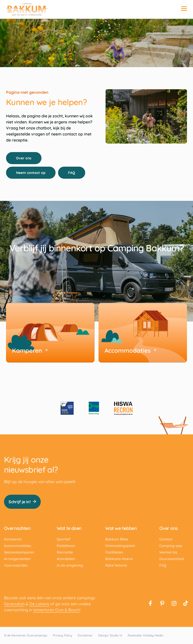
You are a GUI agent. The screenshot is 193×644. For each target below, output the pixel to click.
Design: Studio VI (110, 635)
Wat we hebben (121, 528)
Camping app (171, 546)
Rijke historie (116, 565)
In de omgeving (70, 565)
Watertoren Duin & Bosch (56, 610)
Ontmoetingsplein (120, 546)
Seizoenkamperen (19, 552)
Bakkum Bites (117, 539)
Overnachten (17, 528)
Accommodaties (18, 546)
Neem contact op (34, 173)
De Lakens (39, 604)
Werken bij (168, 552)
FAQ (74, 173)
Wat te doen (69, 528)
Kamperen (13, 539)
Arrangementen (17, 559)
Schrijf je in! (22, 502)
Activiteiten (66, 559)
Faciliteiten (114, 552)
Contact (166, 539)
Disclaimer (85, 635)
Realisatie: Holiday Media (145, 635)
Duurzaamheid (172, 559)
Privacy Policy (62, 635)
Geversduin (14, 604)
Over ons (27, 158)
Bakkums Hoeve (119, 559)
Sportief (64, 539)
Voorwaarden (16, 565)
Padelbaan (66, 546)
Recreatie (65, 552)
